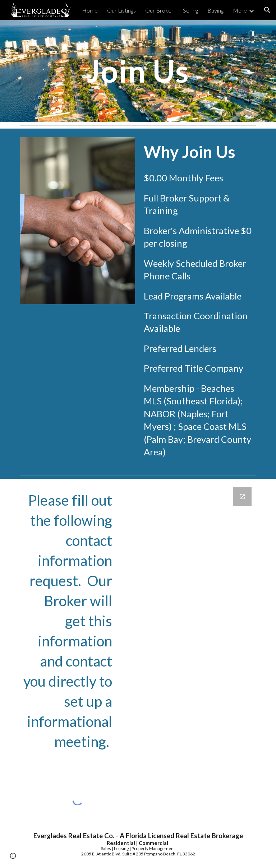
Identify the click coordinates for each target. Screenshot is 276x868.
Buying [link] (215, 10)
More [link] (240, 10)
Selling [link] (190, 10)
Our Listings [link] (121, 10)
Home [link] (90, 10)
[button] (267, 10)
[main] (138, 71)
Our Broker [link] (159, 10)
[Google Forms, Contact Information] (188, 633)
